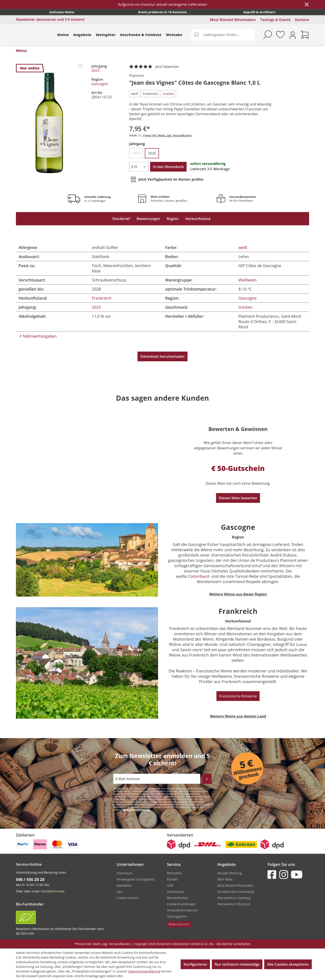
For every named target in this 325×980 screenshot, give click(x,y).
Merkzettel (174, 873)
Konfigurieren (195, 964)
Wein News (225, 879)
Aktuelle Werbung (230, 873)
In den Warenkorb (168, 167)
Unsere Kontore (128, 898)
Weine (63, 35)
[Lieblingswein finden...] (228, 35)
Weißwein (248, 280)
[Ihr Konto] (293, 35)
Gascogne (100, 84)
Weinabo (174, 35)
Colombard (199, 576)
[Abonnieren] (207, 779)
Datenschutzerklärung (136, 810)
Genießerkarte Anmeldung (236, 892)
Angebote (82, 35)
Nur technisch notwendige (237, 964)
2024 (138, 155)
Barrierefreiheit (177, 898)
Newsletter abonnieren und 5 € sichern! (50, 19)
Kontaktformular (53, 891)
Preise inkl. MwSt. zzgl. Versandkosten (168, 135)
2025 (96, 71)
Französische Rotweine (238, 696)
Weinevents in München (234, 904)
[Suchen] (196, 35)
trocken (246, 307)
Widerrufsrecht (179, 924)
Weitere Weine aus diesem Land (238, 716)
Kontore (302, 20)
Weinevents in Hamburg (234, 898)
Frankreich (102, 298)
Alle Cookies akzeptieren (288, 964)
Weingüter (106, 35)
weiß (243, 247)
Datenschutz (176, 892)
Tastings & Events (275, 20)
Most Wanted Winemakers (233, 20)
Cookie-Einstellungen (181, 904)
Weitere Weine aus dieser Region (238, 594)
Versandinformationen (183, 910)
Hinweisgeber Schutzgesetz (135, 879)
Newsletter (124, 885)
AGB (170, 885)
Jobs (119, 892)
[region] (49, 123)
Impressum (124, 873)
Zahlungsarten (177, 916)
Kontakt (172, 879)
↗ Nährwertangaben (38, 336)
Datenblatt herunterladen (162, 356)
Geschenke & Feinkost (141, 35)
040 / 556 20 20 (30, 879)
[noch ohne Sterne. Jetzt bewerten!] (155, 67)
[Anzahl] (139, 167)
